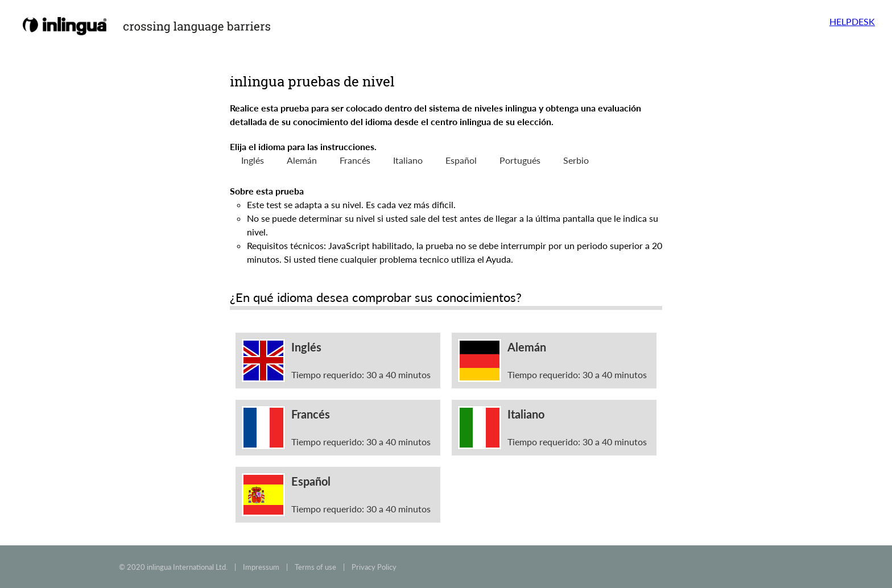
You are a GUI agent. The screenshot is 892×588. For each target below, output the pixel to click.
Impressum (261, 567)
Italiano (408, 160)
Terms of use (315, 567)
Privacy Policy (374, 567)
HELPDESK (852, 21)
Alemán (302, 160)
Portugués (520, 160)
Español (461, 160)
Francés (355, 160)
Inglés (253, 160)
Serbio (576, 160)
